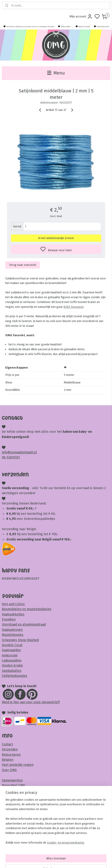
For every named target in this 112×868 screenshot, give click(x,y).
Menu (56, 73)
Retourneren (11, 755)
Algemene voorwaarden (19, 796)
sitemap (73, 860)
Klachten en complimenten (22, 811)
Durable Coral (12, 645)
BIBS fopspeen (74, 307)
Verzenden (10, 749)
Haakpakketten (13, 614)
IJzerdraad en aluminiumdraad (24, 624)
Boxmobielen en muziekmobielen (27, 609)
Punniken (9, 619)
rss (82, 860)
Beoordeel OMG (14, 785)
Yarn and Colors (13, 604)
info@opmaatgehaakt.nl (19, 452)
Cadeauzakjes (12, 660)
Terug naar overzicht (23, 265)
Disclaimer (10, 816)
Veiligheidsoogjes (15, 676)
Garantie (8, 806)
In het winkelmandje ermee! (56, 238)
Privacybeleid (12, 801)
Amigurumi (10, 655)
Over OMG (9, 770)
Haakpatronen (12, 630)
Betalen (8, 760)
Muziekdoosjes (13, 635)
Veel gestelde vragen (18, 765)
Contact (7, 744)
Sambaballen (12, 671)
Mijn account (81, 17)
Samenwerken (12, 780)
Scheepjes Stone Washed (20, 640)
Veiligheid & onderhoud (19, 821)
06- (4, 457)
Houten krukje (12, 665)
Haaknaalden (11, 650)
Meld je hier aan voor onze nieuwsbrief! (31, 702)
